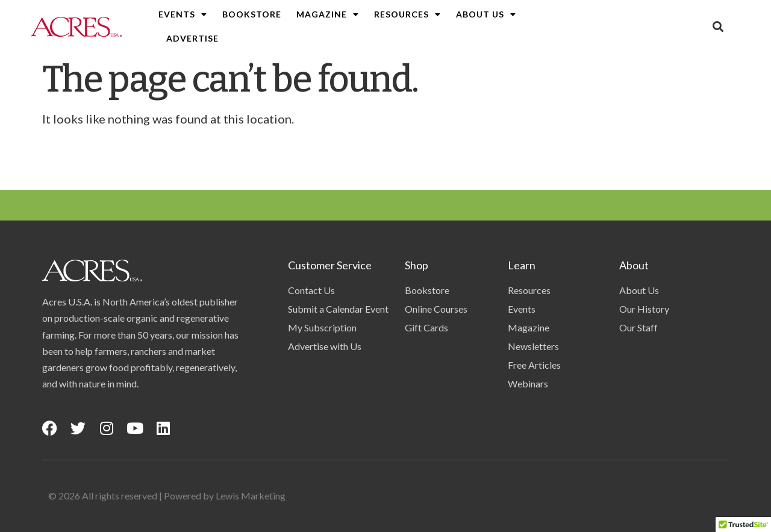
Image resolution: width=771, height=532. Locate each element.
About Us (486, 14)
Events (183, 14)
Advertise (192, 38)
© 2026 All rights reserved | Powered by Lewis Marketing (167, 496)
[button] (718, 27)
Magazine (328, 14)
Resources (407, 14)
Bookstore (252, 14)
